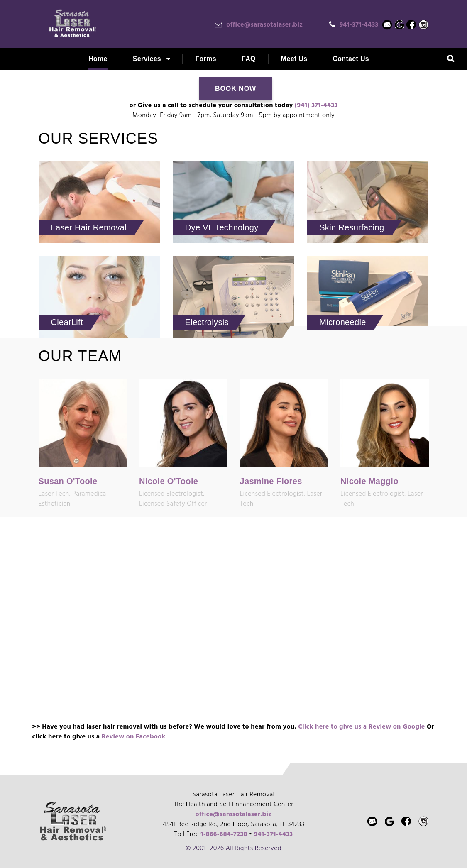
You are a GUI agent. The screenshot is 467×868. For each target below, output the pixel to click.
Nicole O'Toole (169, 481)
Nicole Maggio (369, 481)
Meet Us (294, 59)
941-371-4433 (359, 25)
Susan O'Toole (68, 481)
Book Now (236, 89)
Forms (206, 59)
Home (98, 59)
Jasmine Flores (271, 481)
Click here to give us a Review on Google (361, 727)
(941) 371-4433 (316, 105)
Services (147, 59)
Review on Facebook (134, 737)
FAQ (249, 59)
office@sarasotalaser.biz (264, 25)
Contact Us (351, 59)
